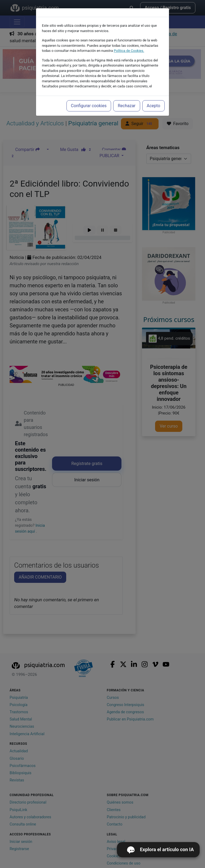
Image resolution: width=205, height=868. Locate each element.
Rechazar (127, 106)
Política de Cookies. (129, 51)
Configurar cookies (89, 106)
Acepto (153, 106)
